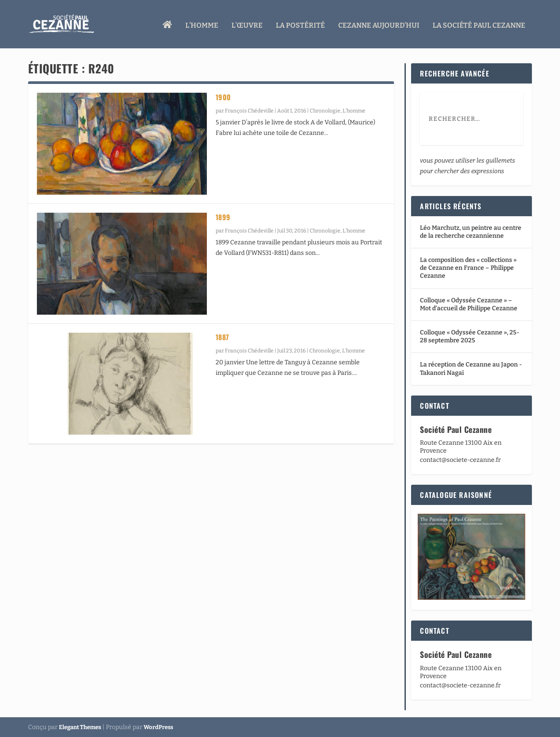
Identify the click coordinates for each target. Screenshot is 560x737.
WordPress (158, 727)
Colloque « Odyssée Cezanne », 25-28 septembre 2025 (470, 336)
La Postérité (300, 23)
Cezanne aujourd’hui (379, 23)
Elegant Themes (80, 727)
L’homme (202, 23)
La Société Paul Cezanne (479, 23)
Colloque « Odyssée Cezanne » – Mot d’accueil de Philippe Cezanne (469, 304)
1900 (223, 97)
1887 (222, 337)
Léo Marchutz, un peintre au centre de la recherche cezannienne (471, 231)
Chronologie (325, 111)
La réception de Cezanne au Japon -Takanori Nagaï (471, 368)
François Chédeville (249, 111)
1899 (223, 217)
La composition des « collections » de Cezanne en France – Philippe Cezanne (468, 268)
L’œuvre (247, 23)
